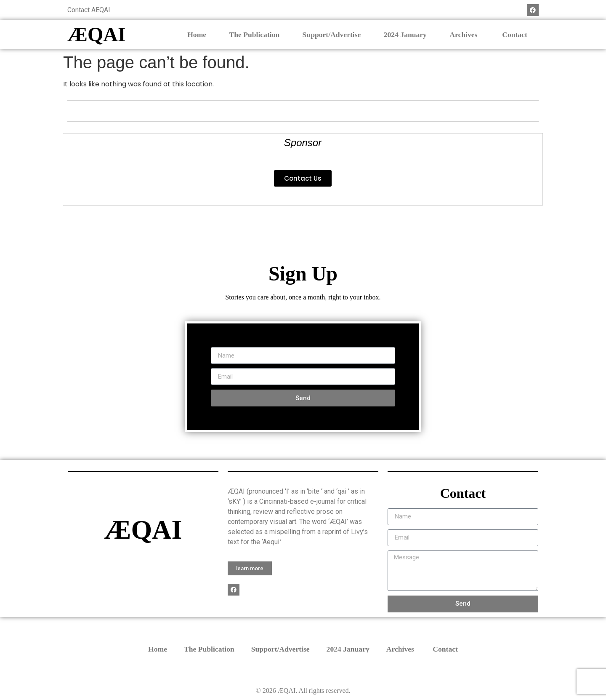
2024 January (405, 35)
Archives (464, 35)
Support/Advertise (332, 35)
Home (197, 35)
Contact (515, 35)
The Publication (254, 35)
